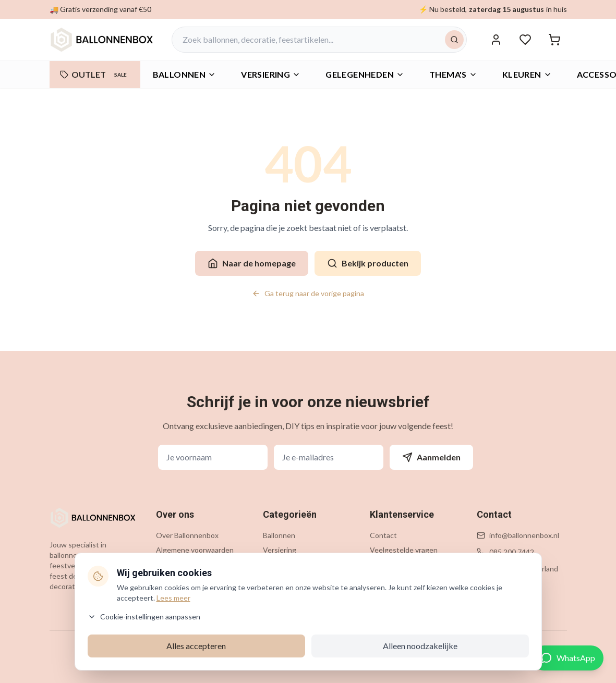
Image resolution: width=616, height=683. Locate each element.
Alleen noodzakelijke (420, 646)
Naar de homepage (252, 263)
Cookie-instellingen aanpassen (144, 617)
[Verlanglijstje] (525, 40)
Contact (383, 535)
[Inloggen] (496, 40)
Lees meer (173, 598)
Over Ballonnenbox (187, 535)
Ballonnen (185, 74)
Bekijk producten (368, 263)
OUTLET (95, 75)
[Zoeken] (454, 40)
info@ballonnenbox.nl (524, 535)
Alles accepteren (196, 646)
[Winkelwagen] (554, 40)
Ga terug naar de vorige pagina (308, 293)
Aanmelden (431, 457)
